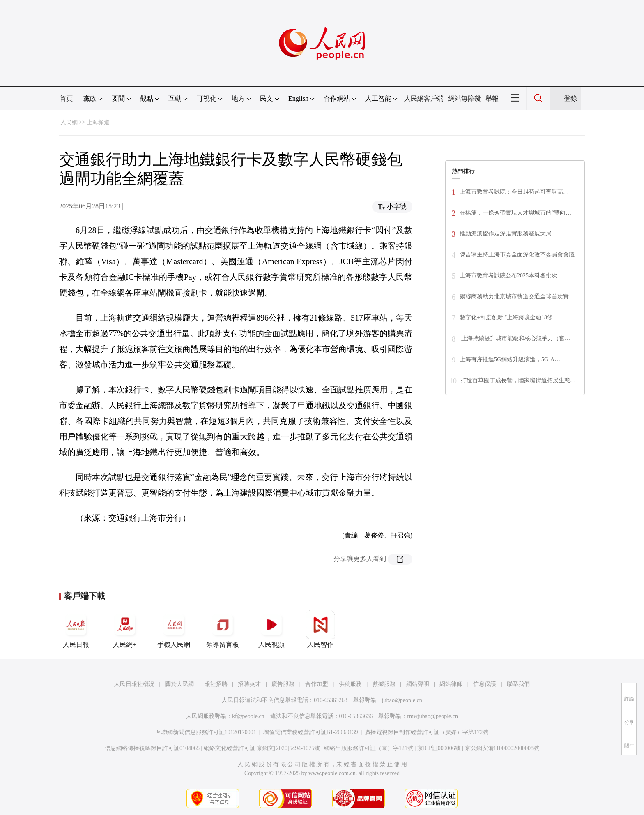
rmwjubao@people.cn (432, 716)
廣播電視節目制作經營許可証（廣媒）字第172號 (427, 732)
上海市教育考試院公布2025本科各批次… (511, 276)
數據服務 (384, 684)
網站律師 (451, 684)
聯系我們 (518, 684)
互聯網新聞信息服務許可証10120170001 (206, 732)
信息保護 (485, 684)
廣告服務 (283, 684)
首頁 (66, 98)
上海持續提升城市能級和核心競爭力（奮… (515, 338)
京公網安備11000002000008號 (502, 748)
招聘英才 (249, 684)
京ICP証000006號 (439, 748)
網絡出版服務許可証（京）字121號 (369, 748)
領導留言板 (223, 629)
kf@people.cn (248, 716)
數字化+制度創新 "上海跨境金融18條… (509, 317)
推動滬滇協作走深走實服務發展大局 (506, 234)
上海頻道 (98, 122)
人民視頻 (271, 629)
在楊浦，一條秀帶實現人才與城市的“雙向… (515, 213)
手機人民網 (174, 629)
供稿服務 (350, 684)
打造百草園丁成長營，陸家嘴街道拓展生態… (518, 380)
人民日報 (76, 629)
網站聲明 (418, 684)
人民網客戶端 (424, 98)
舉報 (492, 98)
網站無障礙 (465, 98)
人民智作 (320, 629)
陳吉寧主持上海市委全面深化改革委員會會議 (517, 255)
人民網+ (125, 629)
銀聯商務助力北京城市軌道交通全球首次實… (517, 297)
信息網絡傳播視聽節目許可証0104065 (152, 748)
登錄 (570, 98)
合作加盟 (317, 684)
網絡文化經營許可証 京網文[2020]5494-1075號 (262, 748)
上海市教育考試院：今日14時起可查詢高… (514, 192)
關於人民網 (179, 684)
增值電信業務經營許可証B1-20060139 (311, 732)
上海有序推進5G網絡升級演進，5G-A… (510, 359)
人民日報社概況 (134, 684)
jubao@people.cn (402, 700)
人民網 (69, 122)
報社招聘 (216, 684)
